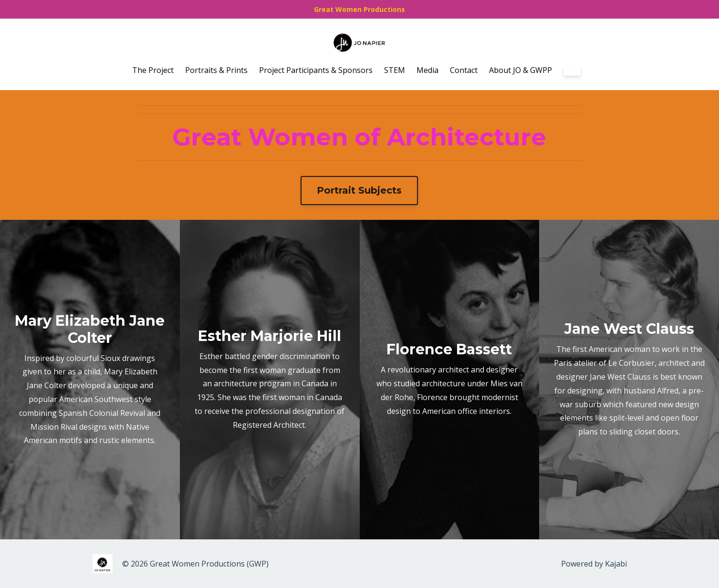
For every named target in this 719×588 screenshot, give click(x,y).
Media (427, 70)
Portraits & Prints (216, 70)
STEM (395, 70)
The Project (153, 70)
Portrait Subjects (359, 190)
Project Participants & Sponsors (316, 70)
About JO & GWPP (521, 70)
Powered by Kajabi (594, 564)
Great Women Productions (359, 9)
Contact (464, 70)
